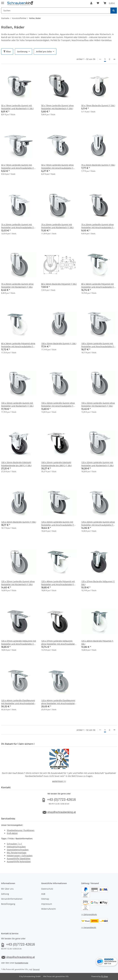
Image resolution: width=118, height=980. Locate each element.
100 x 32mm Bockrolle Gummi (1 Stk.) (59, 343)
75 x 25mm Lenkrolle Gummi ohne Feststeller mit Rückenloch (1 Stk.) (17, 285)
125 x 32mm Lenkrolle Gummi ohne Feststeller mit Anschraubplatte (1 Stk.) (98, 523)
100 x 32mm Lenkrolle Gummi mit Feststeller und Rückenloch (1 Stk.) (17, 404)
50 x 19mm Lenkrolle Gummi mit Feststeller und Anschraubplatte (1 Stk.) (18, 167)
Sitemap (45, 899)
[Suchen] (114, 11)
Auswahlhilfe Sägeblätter (19, 859)
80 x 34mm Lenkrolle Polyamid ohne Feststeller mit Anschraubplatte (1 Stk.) (18, 345)
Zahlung (5, 894)
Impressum (47, 904)
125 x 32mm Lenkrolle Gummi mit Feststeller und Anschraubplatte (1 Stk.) (58, 523)
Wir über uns (7, 889)
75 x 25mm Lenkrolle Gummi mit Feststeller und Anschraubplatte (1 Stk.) (18, 226)
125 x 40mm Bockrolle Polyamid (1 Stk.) (97, 642)
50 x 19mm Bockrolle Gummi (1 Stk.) (98, 105)
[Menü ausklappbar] (3, 2)
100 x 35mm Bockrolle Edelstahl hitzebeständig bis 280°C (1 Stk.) (16, 464)
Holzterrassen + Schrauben (20, 856)
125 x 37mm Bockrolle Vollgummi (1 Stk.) (98, 583)
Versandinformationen (12, 899)
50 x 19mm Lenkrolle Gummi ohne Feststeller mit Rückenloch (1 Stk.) (57, 107)
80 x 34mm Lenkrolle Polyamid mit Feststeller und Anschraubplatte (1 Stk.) (98, 286)
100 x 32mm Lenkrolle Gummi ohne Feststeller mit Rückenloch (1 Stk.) (98, 404)
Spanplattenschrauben (18, 850)
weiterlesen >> (59, 781)
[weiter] (114, 59)
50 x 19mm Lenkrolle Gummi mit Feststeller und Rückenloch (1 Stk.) (17, 107)
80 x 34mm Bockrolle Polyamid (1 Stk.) (59, 284)
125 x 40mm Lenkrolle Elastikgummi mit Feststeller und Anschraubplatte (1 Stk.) (18, 702)
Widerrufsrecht (48, 909)
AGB (43, 894)
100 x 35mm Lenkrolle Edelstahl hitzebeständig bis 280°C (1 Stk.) (56, 464)
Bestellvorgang (8, 904)
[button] (91, 3)
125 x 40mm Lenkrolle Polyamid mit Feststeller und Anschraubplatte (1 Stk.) (58, 583)
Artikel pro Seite (44, 52)
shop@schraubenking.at (62, 812)
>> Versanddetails (89, 927)
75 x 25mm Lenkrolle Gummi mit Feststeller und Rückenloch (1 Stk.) (57, 226)
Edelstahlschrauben (16, 847)
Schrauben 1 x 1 (14, 844)
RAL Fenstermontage (17, 853)
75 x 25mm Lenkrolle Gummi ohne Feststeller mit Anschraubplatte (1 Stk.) (97, 226)
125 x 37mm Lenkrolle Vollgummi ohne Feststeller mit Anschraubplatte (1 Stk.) (59, 642)
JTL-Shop (104, 976)
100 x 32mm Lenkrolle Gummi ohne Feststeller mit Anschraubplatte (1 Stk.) (58, 405)
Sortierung (22, 52)
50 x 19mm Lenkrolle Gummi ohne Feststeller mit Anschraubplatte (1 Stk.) (57, 167)
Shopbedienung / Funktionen (21, 830)
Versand (36, 969)
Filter (7, 52)
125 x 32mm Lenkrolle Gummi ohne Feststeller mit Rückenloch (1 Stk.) (18, 583)
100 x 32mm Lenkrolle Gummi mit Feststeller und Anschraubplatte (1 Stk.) (98, 345)
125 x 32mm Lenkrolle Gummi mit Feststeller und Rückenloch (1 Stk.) (97, 464)
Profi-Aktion (12, 833)
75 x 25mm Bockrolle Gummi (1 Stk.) (98, 165)
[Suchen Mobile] (56, 11)
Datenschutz (47, 889)
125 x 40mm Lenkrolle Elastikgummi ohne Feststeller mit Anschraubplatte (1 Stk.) (59, 702)
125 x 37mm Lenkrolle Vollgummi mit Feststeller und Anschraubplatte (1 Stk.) (19, 642)
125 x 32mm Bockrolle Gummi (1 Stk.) (19, 522)
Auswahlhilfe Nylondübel (19, 862)
